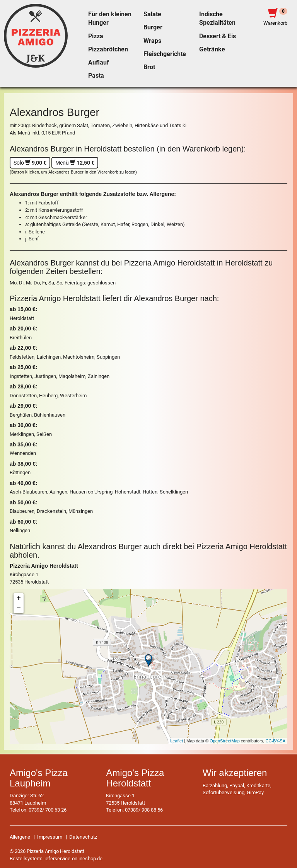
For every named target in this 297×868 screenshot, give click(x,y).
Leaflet (177, 741)
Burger (153, 27)
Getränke (212, 49)
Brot (149, 67)
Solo (30, 163)
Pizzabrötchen (108, 49)
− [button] (19, 608)
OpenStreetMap (225, 741)
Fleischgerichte (165, 54)
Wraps (152, 41)
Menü (75, 163)
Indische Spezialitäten (217, 19)
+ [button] (19, 598)
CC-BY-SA (275, 741)
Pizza (96, 36)
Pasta (96, 76)
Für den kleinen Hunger (110, 19)
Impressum (50, 837)
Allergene (20, 837)
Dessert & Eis (218, 36)
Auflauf (99, 63)
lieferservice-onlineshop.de (73, 859)
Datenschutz (83, 837)
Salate (152, 14)
